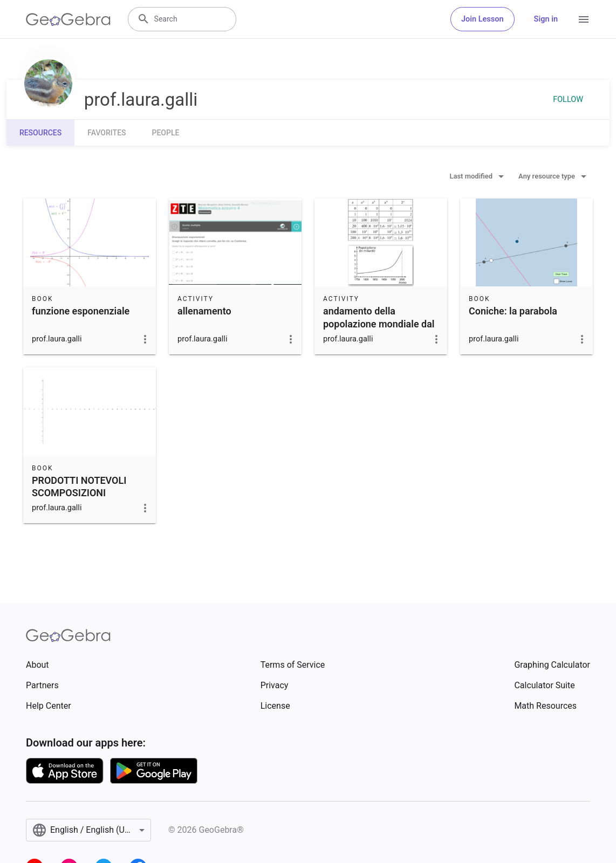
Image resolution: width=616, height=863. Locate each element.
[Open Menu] (584, 19)
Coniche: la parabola (513, 311)
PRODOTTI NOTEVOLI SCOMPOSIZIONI (79, 487)
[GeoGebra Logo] (68, 19)
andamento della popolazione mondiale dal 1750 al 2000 (379, 323)
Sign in (546, 19)
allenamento (204, 311)
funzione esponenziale (81, 311)
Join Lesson (482, 19)
